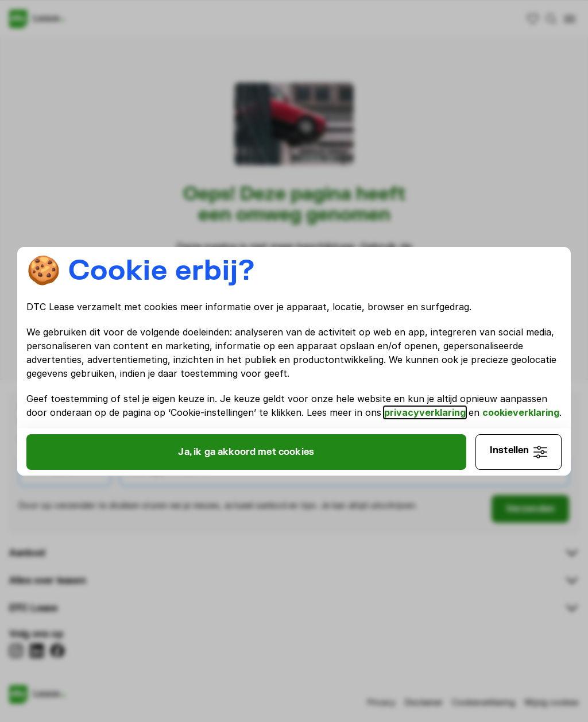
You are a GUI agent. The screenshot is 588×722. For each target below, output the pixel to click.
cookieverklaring (522, 406)
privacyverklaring (426, 406)
